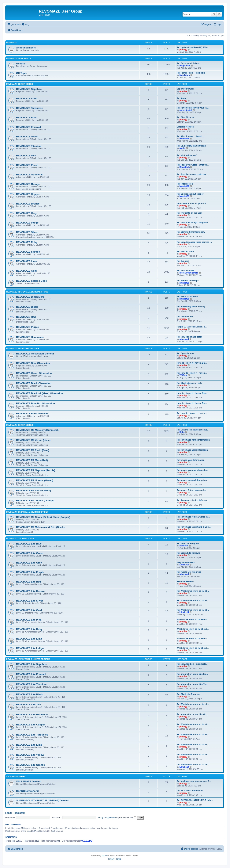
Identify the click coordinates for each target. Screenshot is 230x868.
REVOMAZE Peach (27, 165)
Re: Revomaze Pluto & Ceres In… (193, 517)
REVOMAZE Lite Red (28, 582)
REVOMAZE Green (27, 137)
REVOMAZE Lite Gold (29, 610)
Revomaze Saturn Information (191, 490)
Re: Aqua (181, 98)
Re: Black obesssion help (189, 383)
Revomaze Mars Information (191, 460)
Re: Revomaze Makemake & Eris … (194, 527)
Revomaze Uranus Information (192, 480)
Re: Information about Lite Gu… (192, 714)
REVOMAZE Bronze (28, 204)
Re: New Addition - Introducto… (192, 664)
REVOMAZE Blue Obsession (33, 363)
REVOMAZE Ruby (27, 242)
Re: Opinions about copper (190, 194)
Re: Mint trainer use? (187, 155)
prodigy (183, 50)
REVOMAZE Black (27, 307)
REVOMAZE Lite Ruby (29, 629)
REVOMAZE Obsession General (35, 354)
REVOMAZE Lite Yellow (30, 755)
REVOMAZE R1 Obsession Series (23, 349)
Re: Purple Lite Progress (189, 572)
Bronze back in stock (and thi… (192, 203)
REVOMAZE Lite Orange (31, 765)
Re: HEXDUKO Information (190, 791)
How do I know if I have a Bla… (192, 393)
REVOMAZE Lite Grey (29, 563)
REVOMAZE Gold (26, 271)
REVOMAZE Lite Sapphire (32, 664)
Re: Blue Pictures (185, 117)
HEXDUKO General (27, 791)
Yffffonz (183, 375)
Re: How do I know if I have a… (192, 373)
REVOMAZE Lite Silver (30, 601)
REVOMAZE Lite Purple (30, 572)
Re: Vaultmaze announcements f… (194, 781)
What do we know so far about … (193, 619)
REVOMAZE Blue (26, 118)
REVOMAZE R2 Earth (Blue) (33, 450)
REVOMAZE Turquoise (30, 108)
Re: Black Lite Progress (188, 694)
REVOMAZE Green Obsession (34, 373)
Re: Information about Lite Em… (193, 674)
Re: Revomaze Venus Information (193, 440)
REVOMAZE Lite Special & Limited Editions (28, 659)
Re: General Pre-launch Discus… (193, 430)
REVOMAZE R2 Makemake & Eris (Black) (40, 527)
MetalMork (185, 75)
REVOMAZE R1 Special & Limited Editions (27, 292)
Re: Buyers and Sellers (188, 63)
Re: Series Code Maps (188, 281)
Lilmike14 (184, 565)
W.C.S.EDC (87, 841)
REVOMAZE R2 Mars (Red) (32, 460)
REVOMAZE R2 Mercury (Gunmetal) (37, 430)
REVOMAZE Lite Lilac (29, 639)
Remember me (128, 817)
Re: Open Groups (185, 353)
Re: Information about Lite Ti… (192, 684)
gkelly (182, 148)
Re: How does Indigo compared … (194, 222)
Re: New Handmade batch (189, 337)
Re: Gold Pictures (185, 270)
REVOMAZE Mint (26, 156)
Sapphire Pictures (186, 89)
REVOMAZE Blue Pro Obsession (35, 403)
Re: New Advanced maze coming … (194, 242)
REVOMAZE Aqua (27, 99)
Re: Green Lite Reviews (188, 553)
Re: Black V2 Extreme (187, 296)
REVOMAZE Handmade (30, 337)
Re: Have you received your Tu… (193, 108)
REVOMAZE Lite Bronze (30, 591)
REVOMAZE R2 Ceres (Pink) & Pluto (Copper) (43, 517)
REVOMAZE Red (26, 317)
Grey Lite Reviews (186, 562)
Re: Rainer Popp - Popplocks (191, 73)
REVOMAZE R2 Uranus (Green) (35, 480)
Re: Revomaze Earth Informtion (192, 450)
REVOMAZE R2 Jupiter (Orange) (35, 501)
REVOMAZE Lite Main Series (20, 539)
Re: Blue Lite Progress (188, 543)
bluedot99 (184, 139)
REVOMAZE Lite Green (30, 553)
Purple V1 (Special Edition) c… (192, 327)
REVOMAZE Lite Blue (29, 544)
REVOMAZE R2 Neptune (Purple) (36, 470)
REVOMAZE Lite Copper (31, 725)
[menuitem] (25, 25)
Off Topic (22, 73)
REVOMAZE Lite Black (30, 694)
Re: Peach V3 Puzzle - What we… (193, 165)
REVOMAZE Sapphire (29, 89)
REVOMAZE (12, 43)
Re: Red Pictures (185, 317)
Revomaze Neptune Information (192, 470)
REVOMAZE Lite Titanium (31, 684)
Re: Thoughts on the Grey (189, 213)
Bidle (182, 432)
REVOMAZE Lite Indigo (30, 648)
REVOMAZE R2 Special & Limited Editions (27, 512)
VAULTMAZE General (29, 781)
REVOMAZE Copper (28, 194)
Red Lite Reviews (185, 581)
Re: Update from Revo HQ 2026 (192, 47)
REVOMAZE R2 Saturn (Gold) (33, 490)
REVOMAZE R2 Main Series (20, 425)
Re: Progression (185, 184)
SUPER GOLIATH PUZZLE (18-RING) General (43, 800)
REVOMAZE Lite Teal (29, 704)
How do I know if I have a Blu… (192, 363)
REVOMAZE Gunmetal (29, 175)
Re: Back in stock (185, 251)
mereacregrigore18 (189, 273)
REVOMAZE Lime (26, 261)
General (21, 64)
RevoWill (184, 546)
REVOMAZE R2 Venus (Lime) (33, 440)
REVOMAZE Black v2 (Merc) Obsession (39, 393)
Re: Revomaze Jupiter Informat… (193, 500)
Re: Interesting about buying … (192, 307)
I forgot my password (108, 817)
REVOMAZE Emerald (28, 127)
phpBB (105, 856)
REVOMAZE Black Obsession (34, 383)
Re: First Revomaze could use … (193, 174)
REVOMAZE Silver (27, 232)
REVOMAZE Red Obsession (33, 413)
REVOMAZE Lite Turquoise (32, 735)
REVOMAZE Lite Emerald (31, 674)
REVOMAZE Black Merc (30, 297)
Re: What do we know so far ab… (193, 591)
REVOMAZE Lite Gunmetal (32, 715)
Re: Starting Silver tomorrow (191, 232)
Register (20, 813)
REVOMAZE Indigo (27, 223)
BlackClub (185, 167)
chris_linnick (186, 110)
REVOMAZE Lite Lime (29, 745)
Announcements (26, 48)
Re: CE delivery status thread (191, 146)
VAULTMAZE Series (16, 776)
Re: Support (183, 261)
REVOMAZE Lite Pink (29, 620)
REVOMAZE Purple (27, 327)
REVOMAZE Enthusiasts (19, 59)
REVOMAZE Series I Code (32, 281)
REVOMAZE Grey (26, 213)
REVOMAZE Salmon (28, 252)
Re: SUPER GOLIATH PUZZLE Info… (195, 800)
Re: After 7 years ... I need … (191, 136)
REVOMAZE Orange (28, 184)
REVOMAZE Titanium (29, 146)
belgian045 (185, 66)
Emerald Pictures (185, 127)
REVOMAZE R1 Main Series (20, 84)
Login (8, 813)
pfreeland (184, 339)
